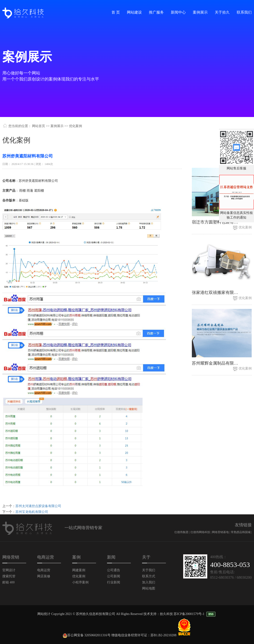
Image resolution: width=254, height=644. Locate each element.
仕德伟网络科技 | (201, 532)
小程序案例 (80, 582)
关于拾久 (222, 12)
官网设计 (9, 570)
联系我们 (244, 12)
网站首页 (39, 126)
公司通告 (114, 570)
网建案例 (79, 570)
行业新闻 (114, 582)
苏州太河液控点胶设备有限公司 (38, 506)
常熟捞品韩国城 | (241, 532)
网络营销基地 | (221, 532)
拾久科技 (166, 614)
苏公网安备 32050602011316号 (87, 635)
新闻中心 (178, 12)
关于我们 (149, 570)
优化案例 (245, 227)
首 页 (116, 12)
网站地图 (149, 588)
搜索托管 (9, 576)
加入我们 (149, 582)
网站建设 (134, 12)
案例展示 (200, 12)
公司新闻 (114, 576)
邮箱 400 (9, 582)
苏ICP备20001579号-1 (189, 614)
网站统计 (44, 614)
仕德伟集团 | (182, 532)
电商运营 (44, 570)
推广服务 (156, 12)
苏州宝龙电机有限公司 (32, 512)
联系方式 (149, 576)
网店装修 (44, 576)
